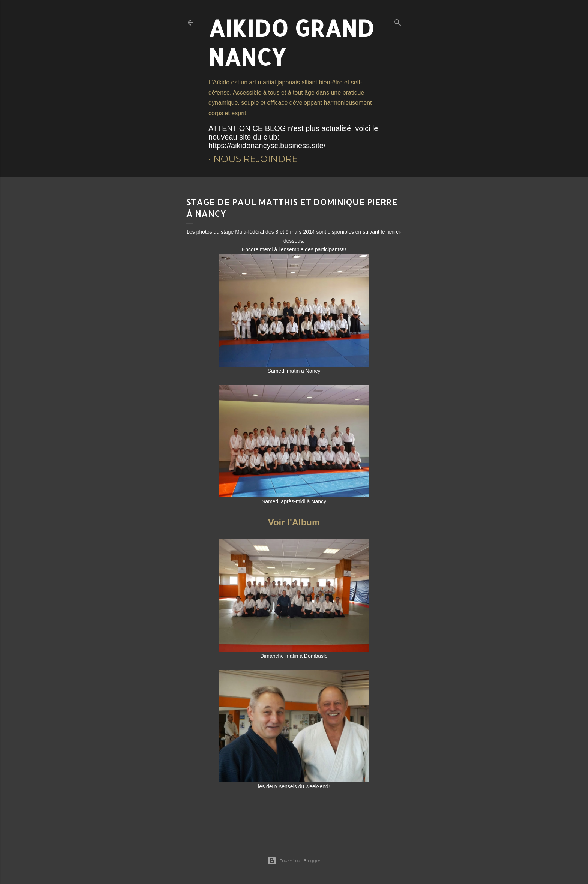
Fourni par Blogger (294, 861)
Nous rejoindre (256, 159)
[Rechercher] (397, 21)
